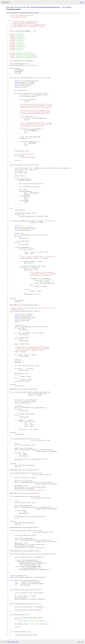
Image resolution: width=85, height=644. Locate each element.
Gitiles (9, 642)
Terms (17, 642)
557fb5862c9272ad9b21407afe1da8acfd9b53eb (45, 7)
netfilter (69, 7)
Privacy (13, 642)
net (64, 7)
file (37, 13)
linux (8, 7)
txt (79, 642)
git (21, 7)
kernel (17, 7)
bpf (24, 7)
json (82, 642)
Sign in (82, 2)
